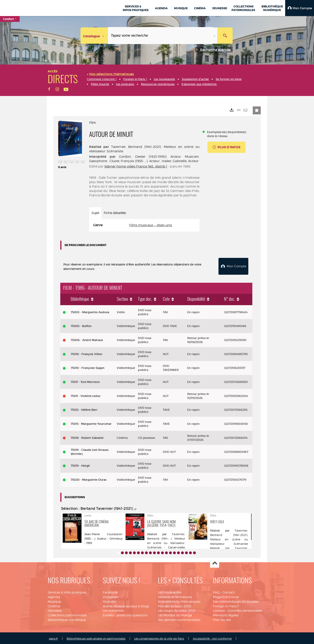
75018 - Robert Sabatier (87, 437)
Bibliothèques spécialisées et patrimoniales (96, 637)
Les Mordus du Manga (175, 614)
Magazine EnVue (226, 596)
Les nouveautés (170, 591)
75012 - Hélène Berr (84, 409)
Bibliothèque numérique (67, 619)
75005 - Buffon (81, 325)
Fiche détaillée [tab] (115, 213)
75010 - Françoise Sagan (88, 367)
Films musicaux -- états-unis (151, 225)
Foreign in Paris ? (226, 605)
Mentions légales (226, 614)
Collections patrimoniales (67, 614)
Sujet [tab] (95, 213)
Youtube (109, 601)
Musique (54, 601)
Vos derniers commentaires (179, 619)
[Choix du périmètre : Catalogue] (94, 36)
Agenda (54, 596)
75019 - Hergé (80, 465)
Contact (228, 591)
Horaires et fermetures (175, 596)
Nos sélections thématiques (179, 601)
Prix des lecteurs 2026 (175, 605)
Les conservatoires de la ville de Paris (159, 637)
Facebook (110, 591)
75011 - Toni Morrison (85, 381)
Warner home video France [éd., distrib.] (136, 166)
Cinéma (54, 605)
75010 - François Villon (86, 353)
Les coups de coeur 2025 (177, 610)
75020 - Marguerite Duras (89, 479)
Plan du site (222, 619)
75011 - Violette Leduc (86, 395)
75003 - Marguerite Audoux (90, 311)
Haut (215, 562)
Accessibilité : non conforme (212, 637)
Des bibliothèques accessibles (236, 601)
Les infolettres (113, 610)
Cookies (219, 610)
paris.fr (53, 637)
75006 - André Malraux (87, 339)
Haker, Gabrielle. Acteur (180, 161)
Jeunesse (55, 610)
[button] (300, 8)
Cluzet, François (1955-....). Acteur (135, 161)
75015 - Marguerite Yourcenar (91, 423)
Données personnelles (245, 610)
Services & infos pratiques (67, 591)
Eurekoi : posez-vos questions (125, 614)
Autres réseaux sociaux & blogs (126, 605)
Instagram (111, 596)
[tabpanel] (144, 225)
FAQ (216, 591)
